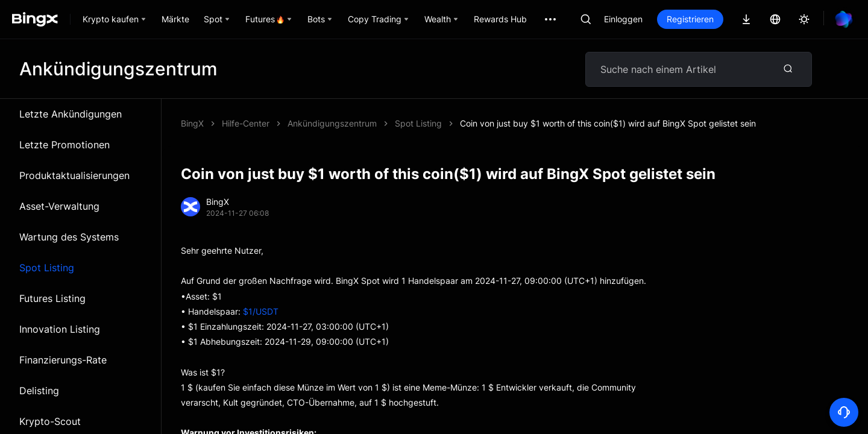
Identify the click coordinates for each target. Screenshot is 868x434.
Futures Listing (52, 298)
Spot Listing (47, 268)
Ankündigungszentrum (332, 123)
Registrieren (690, 19)
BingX (192, 123)
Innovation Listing (60, 329)
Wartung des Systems (69, 237)
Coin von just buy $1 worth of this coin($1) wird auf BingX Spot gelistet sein (608, 123)
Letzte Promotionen (64, 145)
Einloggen (623, 19)
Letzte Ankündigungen (71, 114)
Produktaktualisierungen (74, 175)
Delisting (39, 391)
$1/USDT (261, 311)
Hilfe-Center (246, 123)
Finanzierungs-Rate (63, 360)
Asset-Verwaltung (59, 206)
